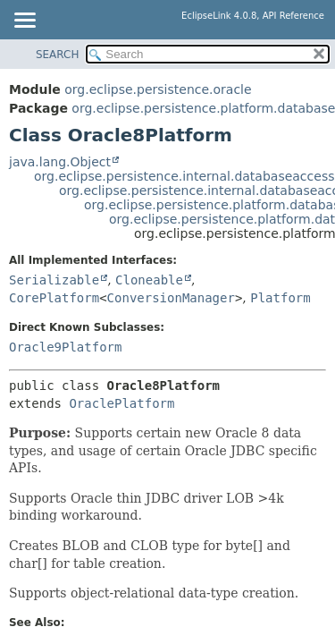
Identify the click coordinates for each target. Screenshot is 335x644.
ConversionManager (171, 298)
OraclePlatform (121, 403)
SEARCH (58, 55)
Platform (280, 298)
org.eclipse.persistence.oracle (158, 89)
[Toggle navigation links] (24, 21)
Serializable (54, 280)
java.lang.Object (60, 162)
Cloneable (149, 280)
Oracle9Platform (65, 347)
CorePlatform (54, 298)
